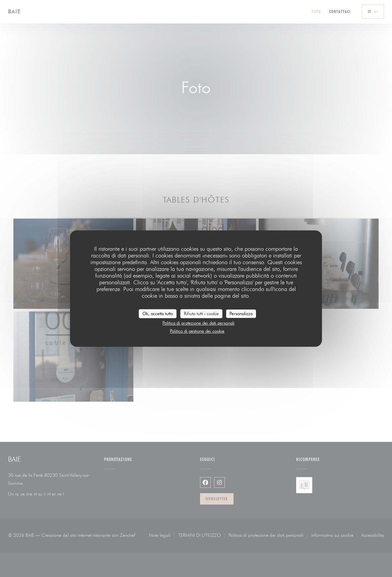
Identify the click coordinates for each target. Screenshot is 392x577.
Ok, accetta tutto (158, 313)
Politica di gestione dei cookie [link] (197, 331)
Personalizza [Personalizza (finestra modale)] (241, 313)
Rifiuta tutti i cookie (201, 313)
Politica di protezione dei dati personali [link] (199, 323)
